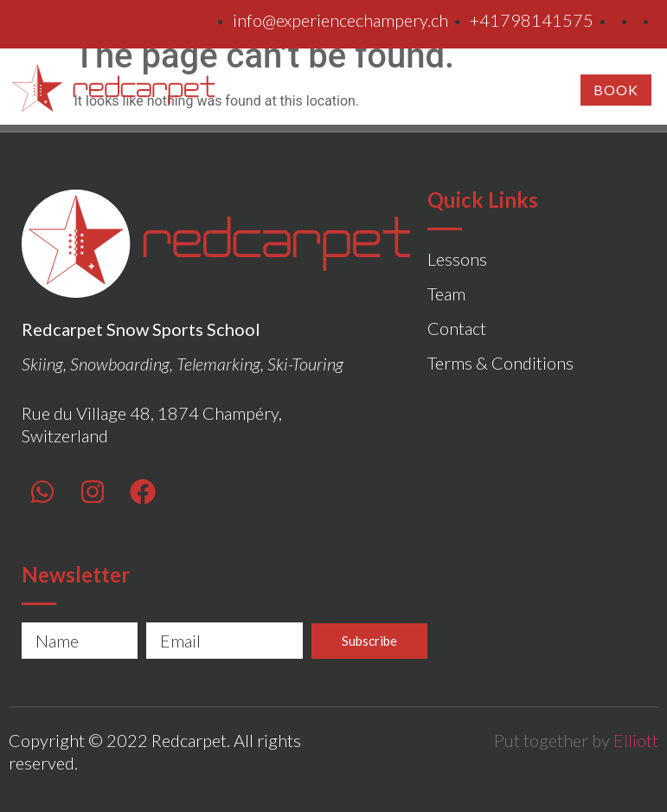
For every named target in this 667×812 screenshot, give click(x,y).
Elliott (636, 740)
